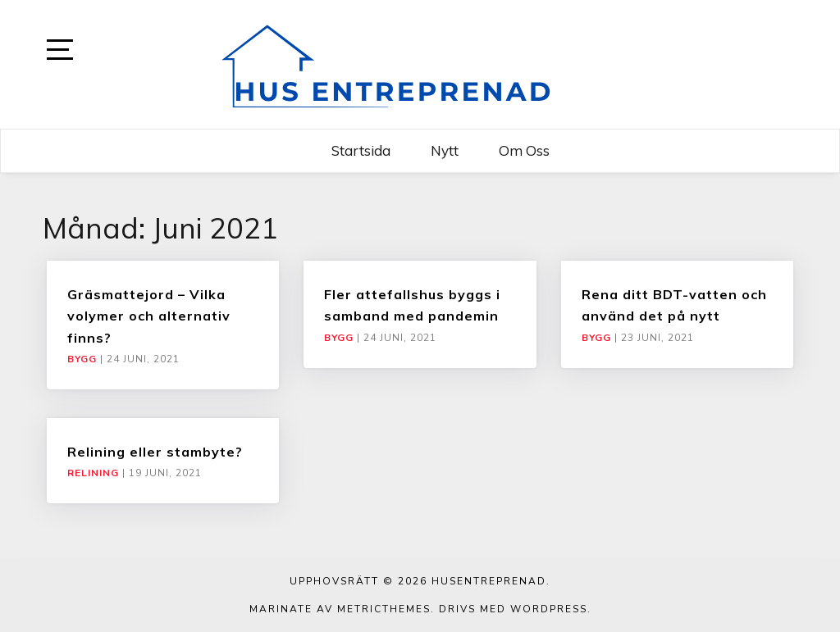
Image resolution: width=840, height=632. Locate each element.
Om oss (524, 150)
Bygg (82, 359)
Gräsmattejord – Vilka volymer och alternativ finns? (149, 316)
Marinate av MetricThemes (340, 609)
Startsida (361, 150)
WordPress (549, 609)
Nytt (445, 150)
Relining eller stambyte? (155, 452)
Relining (93, 473)
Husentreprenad (489, 581)
